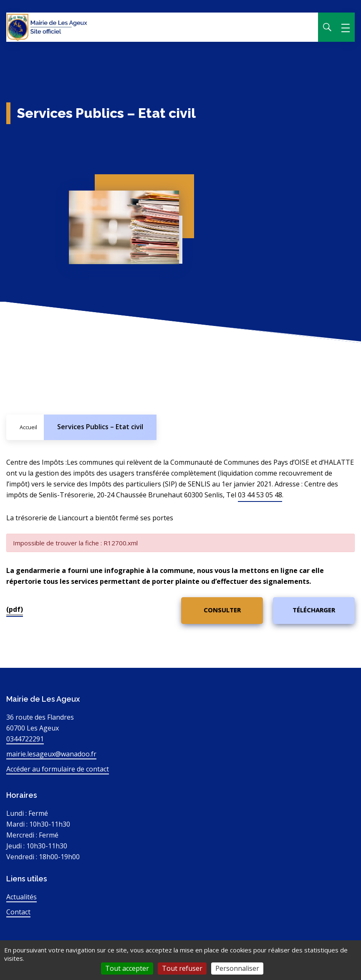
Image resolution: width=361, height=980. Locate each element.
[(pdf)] (222, 611)
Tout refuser (182, 968)
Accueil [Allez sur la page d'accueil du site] (28, 427)
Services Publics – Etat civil (100, 427)
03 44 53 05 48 (260, 495)
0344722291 (25, 739)
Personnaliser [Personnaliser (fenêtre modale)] (237, 968)
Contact (18, 912)
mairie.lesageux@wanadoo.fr (51, 754)
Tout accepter (127, 968)
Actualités (21, 897)
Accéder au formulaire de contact (58, 769)
